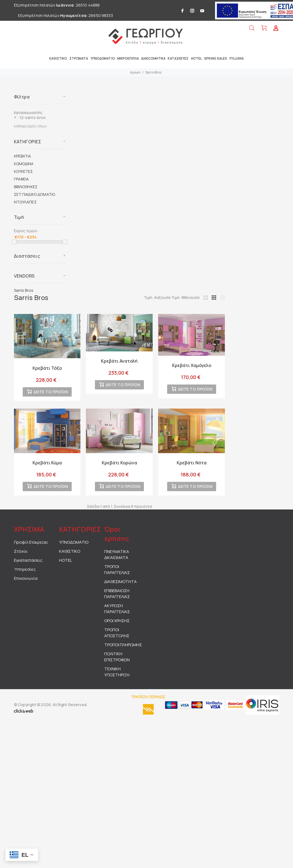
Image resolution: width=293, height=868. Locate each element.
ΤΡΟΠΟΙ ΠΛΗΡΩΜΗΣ (123, 647)
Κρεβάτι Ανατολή (119, 361)
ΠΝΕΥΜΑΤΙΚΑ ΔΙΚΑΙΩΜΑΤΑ (117, 557)
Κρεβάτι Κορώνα (119, 464)
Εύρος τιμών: (26, 231)
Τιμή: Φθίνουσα (185, 297)
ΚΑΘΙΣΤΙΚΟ (70, 554)
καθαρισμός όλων (30, 126)
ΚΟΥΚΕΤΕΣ (24, 171)
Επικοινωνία (26, 581)
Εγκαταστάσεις (28, 563)
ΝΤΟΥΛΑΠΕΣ (25, 202)
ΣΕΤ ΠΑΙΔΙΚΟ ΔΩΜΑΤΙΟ (35, 194)
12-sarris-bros (33, 117)
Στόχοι (21, 554)
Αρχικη (135, 72)
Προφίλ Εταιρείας (31, 545)
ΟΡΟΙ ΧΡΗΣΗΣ (117, 623)
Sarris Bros (153, 72)
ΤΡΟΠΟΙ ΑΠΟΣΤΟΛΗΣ (117, 635)
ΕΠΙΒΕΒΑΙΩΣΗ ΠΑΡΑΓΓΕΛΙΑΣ (117, 596)
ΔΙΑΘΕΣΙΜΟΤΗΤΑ (121, 584)
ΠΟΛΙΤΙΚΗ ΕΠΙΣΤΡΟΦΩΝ (117, 659)
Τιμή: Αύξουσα (158, 297)
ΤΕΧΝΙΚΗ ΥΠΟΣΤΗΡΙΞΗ (117, 675)
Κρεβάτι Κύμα (47, 464)
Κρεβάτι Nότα (192, 464)
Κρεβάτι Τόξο (47, 368)
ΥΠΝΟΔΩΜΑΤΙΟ (74, 545)
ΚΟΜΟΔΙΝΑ (24, 164)
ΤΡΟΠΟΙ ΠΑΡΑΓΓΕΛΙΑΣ (117, 572)
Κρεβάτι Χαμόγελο (192, 365)
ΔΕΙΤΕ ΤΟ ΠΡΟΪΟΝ (51, 393)
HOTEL (66, 563)
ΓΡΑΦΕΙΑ (21, 179)
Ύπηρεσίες (25, 572)
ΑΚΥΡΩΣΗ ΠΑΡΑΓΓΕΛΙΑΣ (117, 611)
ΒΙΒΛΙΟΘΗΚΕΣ (26, 187)
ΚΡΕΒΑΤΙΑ (23, 156)
